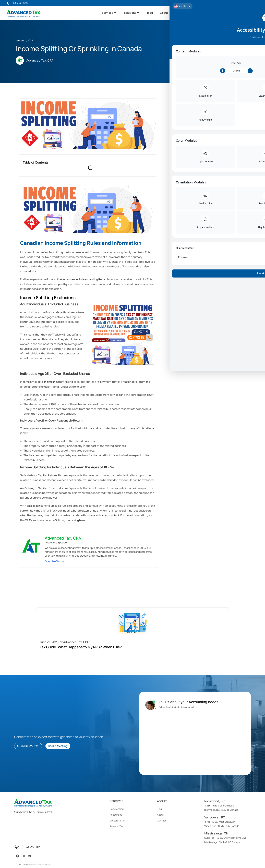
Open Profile (52, 561)
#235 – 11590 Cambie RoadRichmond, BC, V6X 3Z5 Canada (221, 800)
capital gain (51, 382)
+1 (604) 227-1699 (19, 3)
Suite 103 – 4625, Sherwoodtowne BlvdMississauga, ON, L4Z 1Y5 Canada (225, 832)
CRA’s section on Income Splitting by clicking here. (62, 520)
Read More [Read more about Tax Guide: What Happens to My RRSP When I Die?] (217, 122)
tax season (34, 506)
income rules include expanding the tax (85, 280)
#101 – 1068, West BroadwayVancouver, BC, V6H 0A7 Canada (222, 816)
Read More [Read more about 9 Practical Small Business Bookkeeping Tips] (217, 165)
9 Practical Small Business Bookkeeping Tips (228, 158)
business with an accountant (107, 515)
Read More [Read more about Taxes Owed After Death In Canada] (217, 144)
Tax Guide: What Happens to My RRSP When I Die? (229, 115)
